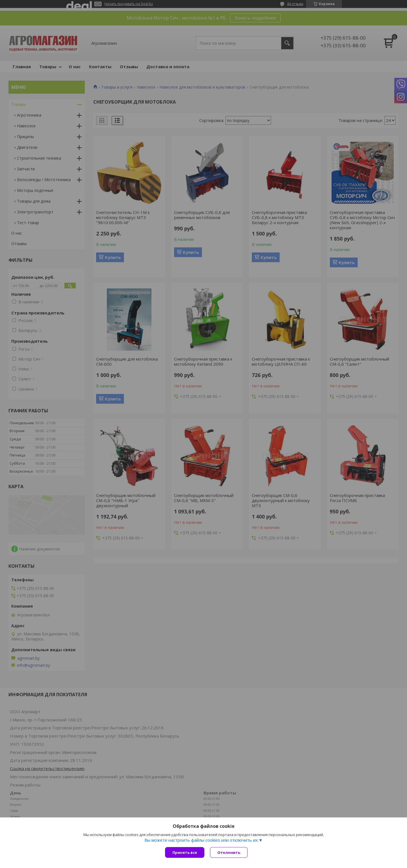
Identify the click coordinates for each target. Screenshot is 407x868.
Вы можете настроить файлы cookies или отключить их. (202, 840)
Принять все (185, 852)
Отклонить (229, 852)
